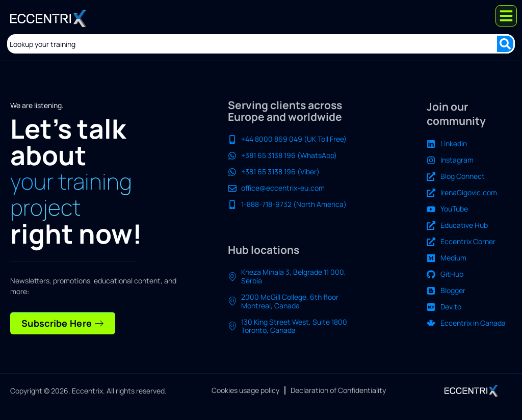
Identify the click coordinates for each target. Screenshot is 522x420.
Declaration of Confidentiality (338, 391)
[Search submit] (505, 44)
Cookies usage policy (245, 391)
